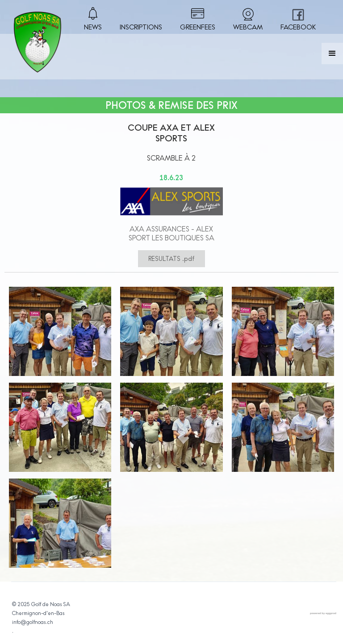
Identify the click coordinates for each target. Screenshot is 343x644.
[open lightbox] (60, 335)
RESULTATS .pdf (171, 259)
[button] (332, 54)
